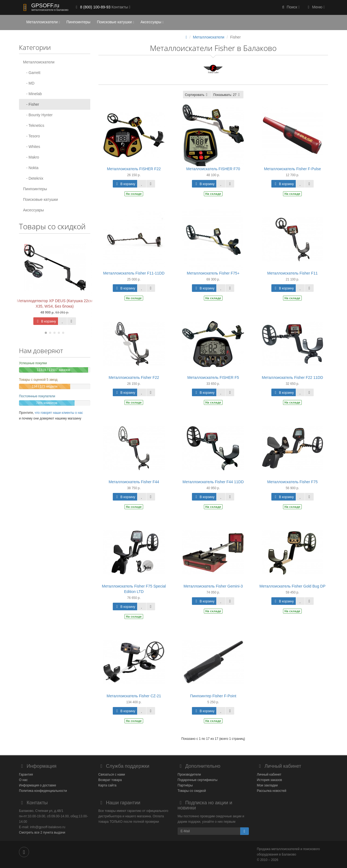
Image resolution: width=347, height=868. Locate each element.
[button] (290, 7)
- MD (29, 83)
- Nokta (31, 168)
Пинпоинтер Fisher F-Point (213, 696)
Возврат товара (110, 780)
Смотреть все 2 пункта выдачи (42, 832)
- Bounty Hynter (38, 115)
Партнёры (185, 785)
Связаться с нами (112, 775)
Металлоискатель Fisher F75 (293, 482)
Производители (189, 775)
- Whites (32, 147)
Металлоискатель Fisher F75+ (213, 273)
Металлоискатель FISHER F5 (213, 377)
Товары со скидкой (192, 791)
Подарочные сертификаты (197, 780)
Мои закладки (267, 785)
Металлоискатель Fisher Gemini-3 (213, 586)
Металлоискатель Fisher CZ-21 (134, 696)
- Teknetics (34, 125)
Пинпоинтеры (78, 22)
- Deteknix (33, 178)
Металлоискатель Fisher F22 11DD (293, 377)
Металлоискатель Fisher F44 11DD (213, 482)
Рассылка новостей (272, 791)
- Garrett (32, 73)
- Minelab (32, 94)
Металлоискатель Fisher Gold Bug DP (293, 586)
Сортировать (197, 95)
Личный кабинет (269, 775)
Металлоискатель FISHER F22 (134, 169)
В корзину (46, 321)
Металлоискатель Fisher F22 (134, 377)
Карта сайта (107, 785)
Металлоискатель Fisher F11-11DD (134, 273)
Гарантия (26, 775)
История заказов (270, 780)
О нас (23, 780)
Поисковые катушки (115, 22)
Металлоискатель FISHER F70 (213, 169)
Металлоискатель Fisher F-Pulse (293, 169)
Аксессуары (152, 22)
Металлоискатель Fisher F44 (134, 482)
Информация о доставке (38, 785)
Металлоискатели (43, 22)
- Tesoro (31, 136)
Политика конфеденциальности (43, 791)
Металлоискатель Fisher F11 (293, 273)
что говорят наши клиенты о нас (59, 413)
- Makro (31, 157)
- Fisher (31, 104)
